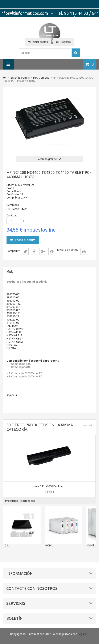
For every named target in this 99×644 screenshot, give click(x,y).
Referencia (13, 205)
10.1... (7, 545)
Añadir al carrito (25, 240)
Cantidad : (13, 215)
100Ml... (49, 545)
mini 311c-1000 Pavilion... (49, 486)
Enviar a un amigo (68, 250)
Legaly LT (83, 634)
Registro (63, 42)
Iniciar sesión (38, 42)
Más (10, 272)
